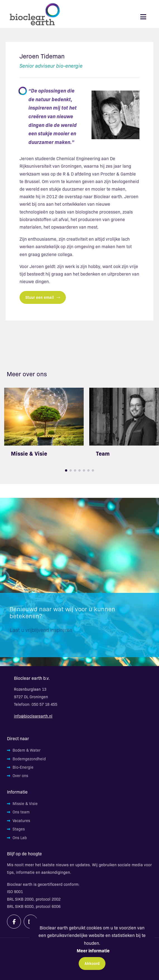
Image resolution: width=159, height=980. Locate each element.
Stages (19, 829)
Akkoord (92, 963)
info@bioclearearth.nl (33, 716)
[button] (66, 470)
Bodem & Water (26, 750)
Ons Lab (20, 837)
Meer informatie (93, 950)
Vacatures (21, 820)
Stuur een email (43, 297)
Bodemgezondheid (29, 759)
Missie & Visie (29, 453)
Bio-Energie (23, 767)
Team (103, 453)
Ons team (21, 812)
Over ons (20, 775)
